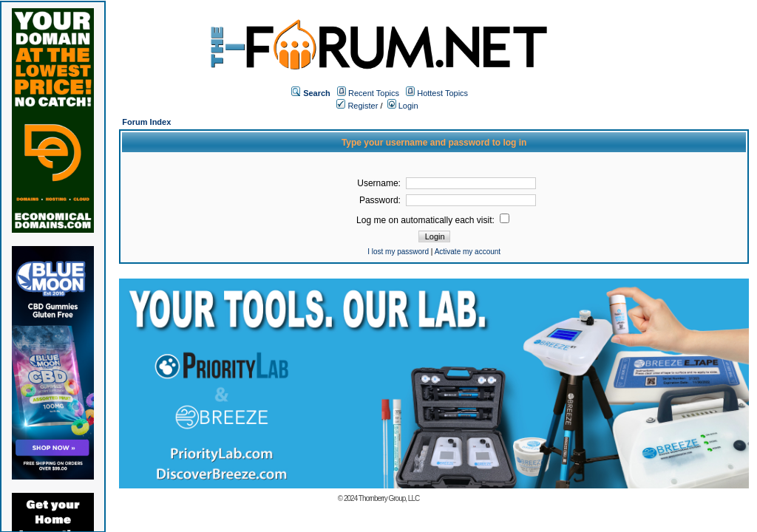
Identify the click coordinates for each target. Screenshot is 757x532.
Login (403, 106)
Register (357, 106)
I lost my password (398, 252)
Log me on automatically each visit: (433, 220)
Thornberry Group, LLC (389, 498)
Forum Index (146, 122)
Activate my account (468, 252)
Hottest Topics (442, 93)
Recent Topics (374, 93)
